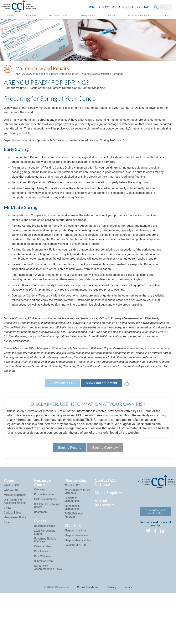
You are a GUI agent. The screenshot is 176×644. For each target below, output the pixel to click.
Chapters (31, 15)
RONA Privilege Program (74, 553)
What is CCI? (11, 524)
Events (112, 15)
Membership (88, 15)
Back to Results (69, 485)
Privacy (112, 626)
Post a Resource (44, 533)
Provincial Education (140, 15)
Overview (40, 528)
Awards (8, 561)
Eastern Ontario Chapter (63, 74)
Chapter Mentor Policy (78, 579)
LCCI (167, 15)
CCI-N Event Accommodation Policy (48, 606)
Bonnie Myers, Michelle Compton (103, 74)
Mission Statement (15, 533)
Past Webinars (43, 595)
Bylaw (7, 546)
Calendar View (43, 585)
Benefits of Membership (72, 538)
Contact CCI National (106, 521)
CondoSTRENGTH (75, 584)
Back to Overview (106, 485)
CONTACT (144, 7)
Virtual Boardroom (105, 541)
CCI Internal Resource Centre (47, 544)
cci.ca (129, 626)
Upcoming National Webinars (46, 578)
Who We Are (11, 528)
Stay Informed (155, 550)
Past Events (41, 590)
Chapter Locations (75, 569)
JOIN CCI (104, 7)
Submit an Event (44, 599)
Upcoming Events (44, 564)
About (10, 15)
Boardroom (41, 550)
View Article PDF (62, 420)
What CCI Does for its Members (77, 530)
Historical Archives (45, 538)
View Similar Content (103, 420)
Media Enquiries (124, 7)
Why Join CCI (72, 524)
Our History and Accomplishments (15, 540)
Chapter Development (77, 574)
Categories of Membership (73, 546)
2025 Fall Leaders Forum (45, 571)
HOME (92, 7)
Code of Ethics (13, 551)
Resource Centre (59, 15)
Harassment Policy (15, 556)
